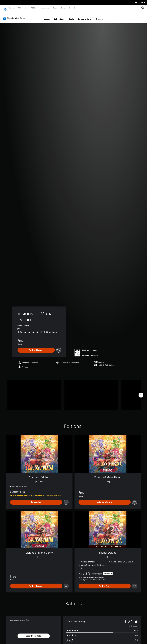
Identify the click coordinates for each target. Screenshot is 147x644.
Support (72, 8)
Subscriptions (85, 16)
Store (63, 8)
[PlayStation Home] (5, 8)
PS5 (19, 8)
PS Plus (34, 8)
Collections (59, 16)
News (55, 8)
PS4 (26, 8)
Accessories (45, 8)
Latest (47, 16)
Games (11, 8)
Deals (71, 16)
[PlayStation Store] (15, 16)
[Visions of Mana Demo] (34, 392)
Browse (99, 16)
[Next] (141, 392)
